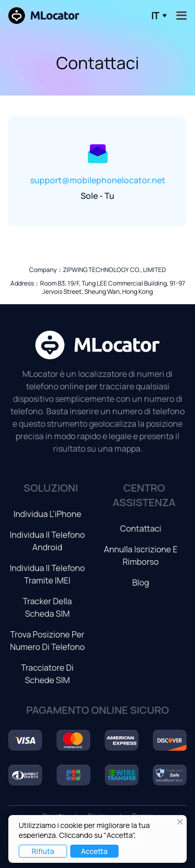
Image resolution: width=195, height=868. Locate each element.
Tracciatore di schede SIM (47, 674)
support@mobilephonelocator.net (98, 180)
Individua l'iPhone (48, 514)
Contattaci (141, 528)
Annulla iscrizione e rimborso (141, 555)
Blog (140, 582)
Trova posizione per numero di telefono (47, 641)
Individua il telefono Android (47, 541)
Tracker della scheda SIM (48, 607)
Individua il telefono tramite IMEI (47, 574)
